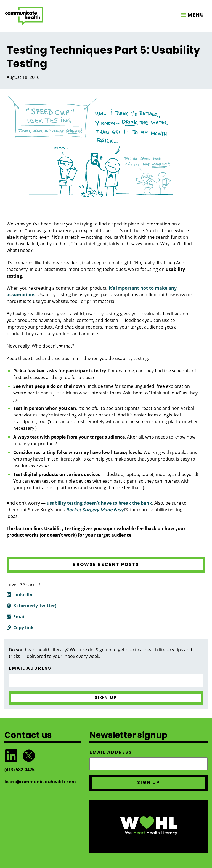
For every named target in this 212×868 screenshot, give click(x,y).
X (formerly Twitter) (35, 606)
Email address (30, 668)
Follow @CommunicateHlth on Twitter (29, 756)
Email (19, 617)
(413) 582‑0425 (19, 770)
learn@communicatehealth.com (40, 782)
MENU (196, 15)
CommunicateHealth (24, 16)
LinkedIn (23, 595)
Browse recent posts (106, 564)
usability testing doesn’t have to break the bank (99, 503)
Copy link (23, 628)
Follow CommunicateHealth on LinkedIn (11, 756)
